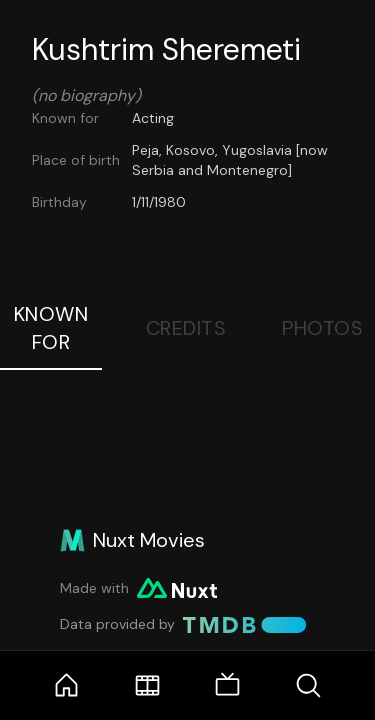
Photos (322, 328)
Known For (51, 328)
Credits (186, 328)
